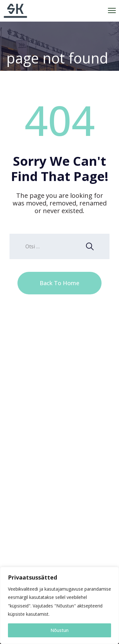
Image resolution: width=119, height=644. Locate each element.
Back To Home (60, 283)
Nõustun (60, 630)
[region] (60, 605)
